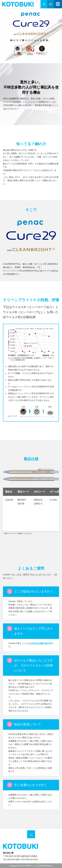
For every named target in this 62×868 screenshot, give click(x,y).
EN (51, 4)
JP (44, 4)
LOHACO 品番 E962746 (41, 643)
